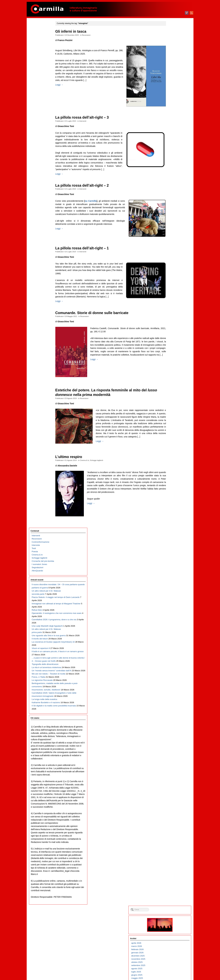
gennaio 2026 (171, 69)
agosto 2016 (170, 429)
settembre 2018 (171, 349)
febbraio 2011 (171, 640)
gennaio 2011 (171, 643)
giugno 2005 (170, 856)
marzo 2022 (170, 215)
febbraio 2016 (171, 448)
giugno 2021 (170, 244)
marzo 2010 (170, 675)
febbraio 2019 (171, 333)
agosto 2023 (170, 161)
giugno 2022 (170, 206)
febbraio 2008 (171, 754)
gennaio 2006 (171, 834)
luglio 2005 (169, 853)
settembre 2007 (171, 770)
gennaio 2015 (171, 490)
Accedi (168, 963)
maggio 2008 (170, 745)
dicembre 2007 (171, 761)
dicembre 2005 (171, 837)
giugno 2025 (170, 91)
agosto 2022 (170, 199)
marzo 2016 (170, 445)
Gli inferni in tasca (77, 31)
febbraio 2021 (171, 257)
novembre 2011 (171, 611)
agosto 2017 (170, 391)
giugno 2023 (170, 168)
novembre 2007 (171, 764)
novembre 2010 (171, 649)
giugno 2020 (170, 282)
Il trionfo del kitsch (40, 168)
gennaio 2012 (171, 605)
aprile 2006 (170, 825)
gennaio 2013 (171, 566)
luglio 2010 (169, 662)
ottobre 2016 (170, 423)
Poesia (35, 45)
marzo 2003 (170, 943)
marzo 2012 (170, 598)
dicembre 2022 (171, 187)
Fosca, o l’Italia (38, 251)
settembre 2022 (171, 196)
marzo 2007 (170, 789)
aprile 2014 (170, 518)
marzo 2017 (170, 407)
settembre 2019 (171, 311)
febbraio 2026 (171, 66)
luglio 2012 (169, 585)
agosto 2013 (170, 544)
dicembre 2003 (171, 914)
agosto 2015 (170, 467)
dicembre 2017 (171, 378)
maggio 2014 (170, 515)
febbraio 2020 (171, 295)
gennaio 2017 (171, 413)
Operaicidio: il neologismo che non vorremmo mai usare (43, 129)
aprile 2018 (170, 365)
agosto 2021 (170, 238)
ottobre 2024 (170, 117)
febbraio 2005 (171, 869)
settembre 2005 (171, 847)
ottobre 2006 (170, 805)
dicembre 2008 (171, 723)
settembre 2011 (171, 617)
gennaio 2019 (171, 337)
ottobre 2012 (170, 576)
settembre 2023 (171, 158)
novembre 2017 (171, 381)
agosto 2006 (170, 812)
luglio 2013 (169, 547)
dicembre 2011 (171, 608)
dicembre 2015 (171, 455)
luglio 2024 (169, 126)
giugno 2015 (170, 474)
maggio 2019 (170, 324)
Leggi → (65, 91)
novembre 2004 (171, 879)
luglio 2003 (169, 930)
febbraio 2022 (171, 219)
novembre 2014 (171, 496)
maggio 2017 (170, 400)
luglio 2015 (169, 471)
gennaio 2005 (171, 872)
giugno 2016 (170, 435)
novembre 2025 (171, 75)
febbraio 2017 (171, 410)
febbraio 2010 (171, 678)
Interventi (89, 121)
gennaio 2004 (171, 911)
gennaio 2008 (171, 758)
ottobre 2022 (170, 193)
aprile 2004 (170, 901)
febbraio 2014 (171, 525)
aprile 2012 (170, 595)
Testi (34, 42)
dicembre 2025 (171, 72)
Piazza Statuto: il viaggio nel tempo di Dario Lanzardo (43, 107)
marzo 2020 (170, 292)
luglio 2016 (169, 432)
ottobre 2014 (170, 499)
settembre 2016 (171, 426)
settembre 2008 (171, 732)
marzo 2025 (170, 101)
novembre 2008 (171, 726)
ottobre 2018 (170, 346)
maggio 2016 (170, 439)
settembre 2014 (171, 502)
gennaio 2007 (171, 796)
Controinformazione (40, 36)
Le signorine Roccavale (42, 257)
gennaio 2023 (171, 184)
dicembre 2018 (171, 340)
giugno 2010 (170, 665)
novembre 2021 (171, 228)
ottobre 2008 (170, 729)
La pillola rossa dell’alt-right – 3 (88, 117)
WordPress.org (171, 972)
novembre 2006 (171, 802)
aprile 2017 (170, 404)
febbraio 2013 (171, 563)
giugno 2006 (170, 818)
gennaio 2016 (171, 451)
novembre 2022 (171, 190)
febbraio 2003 (171, 946)
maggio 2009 (170, 707)
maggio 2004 (170, 898)
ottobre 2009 (170, 691)
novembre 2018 (171, 343)
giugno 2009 (170, 703)
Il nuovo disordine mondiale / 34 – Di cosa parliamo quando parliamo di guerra (44, 82)
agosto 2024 (170, 123)
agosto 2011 (170, 620)
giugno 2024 (170, 129)
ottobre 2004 (170, 882)
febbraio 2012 (171, 601)
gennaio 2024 (171, 145)
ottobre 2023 (170, 155)
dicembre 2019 (171, 302)
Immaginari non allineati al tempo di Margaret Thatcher (43, 117)
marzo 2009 (170, 713)
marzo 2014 (170, 522)
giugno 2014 (170, 512)
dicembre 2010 (171, 646)
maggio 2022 (170, 209)
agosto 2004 (170, 888)
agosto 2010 (170, 659)
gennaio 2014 (171, 528)
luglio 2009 (169, 700)
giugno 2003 (170, 933)
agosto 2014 (170, 506)
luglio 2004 (169, 892)
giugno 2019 (170, 321)
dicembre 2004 (171, 876)
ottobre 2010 (170, 652)
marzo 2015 (170, 483)
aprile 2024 (170, 136)
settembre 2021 (171, 235)
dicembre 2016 (171, 416)
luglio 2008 (169, 738)
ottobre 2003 (170, 920)
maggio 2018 (170, 362)
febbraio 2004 (171, 907)
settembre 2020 (171, 273)
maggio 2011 (170, 630)
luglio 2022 (169, 203)
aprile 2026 (170, 59)
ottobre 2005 (170, 844)
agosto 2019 (170, 314)
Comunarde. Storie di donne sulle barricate (98, 325)
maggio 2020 (170, 286)
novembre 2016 (171, 420)
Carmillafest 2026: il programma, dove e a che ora (43, 139)
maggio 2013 (170, 553)
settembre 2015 (171, 464)
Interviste (36, 39)
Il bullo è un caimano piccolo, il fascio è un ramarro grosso (41, 193)
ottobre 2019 (170, 308)
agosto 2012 (170, 582)
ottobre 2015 (170, 461)
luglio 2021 (169, 241)
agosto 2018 (170, 353)
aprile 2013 (170, 557)
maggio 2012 (170, 592)
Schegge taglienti (103, 475)
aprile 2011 (170, 633)
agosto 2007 (170, 774)
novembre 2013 (171, 534)
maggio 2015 (170, 477)
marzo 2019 (170, 330)
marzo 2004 (170, 904)
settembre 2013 (171, 541)
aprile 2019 (170, 327)
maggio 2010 (170, 668)
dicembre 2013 (171, 531)
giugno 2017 (170, 397)
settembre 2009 (171, 694)
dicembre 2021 (171, 225)
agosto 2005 (170, 850)
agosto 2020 (170, 276)
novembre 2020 (171, 266)
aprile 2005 (170, 863)
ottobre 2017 (170, 384)
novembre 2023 (171, 152)
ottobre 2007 (170, 767)
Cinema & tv (91, 475)
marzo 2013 (170, 560)
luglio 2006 (169, 815)
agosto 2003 (170, 927)
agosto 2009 (170, 697)
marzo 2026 (170, 62)
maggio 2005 (170, 860)
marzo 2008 (170, 751)
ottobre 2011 (170, 614)
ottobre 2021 (170, 231)
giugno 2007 (170, 780)
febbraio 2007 (171, 793)
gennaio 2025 (171, 107)
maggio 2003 (170, 936)
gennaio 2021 (171, 260)
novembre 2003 (171, 917)
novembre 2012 (171, 573)
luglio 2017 (169, 394)
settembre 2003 (171, 923)
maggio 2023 (170, 171)
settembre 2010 (171, 656)
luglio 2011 (169, 624)
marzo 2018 (170, 369)
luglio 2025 (169, 88)
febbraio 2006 (171, 831)
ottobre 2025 (170, 78)
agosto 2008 (170, 735)
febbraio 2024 (171, 142)
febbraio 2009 (171, 716)
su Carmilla (98, 207)
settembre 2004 (171, 885)
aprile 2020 (170, 289)
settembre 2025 (171, 81)
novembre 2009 (171, 687)
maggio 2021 (170, 247)
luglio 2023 (169, 164)
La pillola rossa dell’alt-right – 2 (88, 192)
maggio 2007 (170, 783)
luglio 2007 (169, 777)
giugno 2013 (170, 550)
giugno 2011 (170, 627)
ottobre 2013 (170, 538)
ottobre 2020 (170, 270)
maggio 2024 (170, 133)
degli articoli (172, 966)
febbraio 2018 (171, 372)
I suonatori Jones (39, 58)
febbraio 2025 (171, 104)
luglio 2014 (169, 509)
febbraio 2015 (171, 487)
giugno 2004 (170, 895)
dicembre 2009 (171, 684)
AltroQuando (37, 65)
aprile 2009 (170, 710)
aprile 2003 (170, 939)
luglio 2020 (169, 279)
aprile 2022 (170, 212)
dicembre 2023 (171, 148)
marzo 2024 (170, 139)
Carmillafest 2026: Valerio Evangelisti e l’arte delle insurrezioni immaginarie (43, 283)
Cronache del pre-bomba (43, 55)
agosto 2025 (170, 85)
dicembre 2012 (171, 569)
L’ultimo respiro (75, 471)
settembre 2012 (171, 579)
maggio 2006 (170, 821)
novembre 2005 (171, 841)
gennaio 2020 (171, 298)
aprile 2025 (170, 97)
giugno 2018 (170, 359)
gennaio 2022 (171, 222)
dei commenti (173, 969)
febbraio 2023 (171, 180)
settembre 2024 (171, 120)
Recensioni (92, 35)
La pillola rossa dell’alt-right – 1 (88, 257)
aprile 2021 (170, 251)
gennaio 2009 (171, 719)
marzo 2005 (170, 866)
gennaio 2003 (171, 949)
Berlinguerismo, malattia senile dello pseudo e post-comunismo (44, 267)
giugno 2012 (170, 589)
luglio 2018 (169, 356)
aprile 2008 (170, 748)
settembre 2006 (171, 809)
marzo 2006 (170, 828)
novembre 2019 (171, 305)
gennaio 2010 (171, 681)
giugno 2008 (170, 742)
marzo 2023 (170, 177)
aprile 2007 (170, 786)
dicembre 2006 (171, 799)
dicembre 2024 (171, 110)
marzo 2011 (170, 636)
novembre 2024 (171, 113)
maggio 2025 (170, 94)
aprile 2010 (170, 671)
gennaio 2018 (171, 375)
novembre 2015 (171, 458)
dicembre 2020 (171, 263)
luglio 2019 (169, 317)
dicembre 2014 (171, 493)
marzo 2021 (170, 254)
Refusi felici (37, 123)
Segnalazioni (37, 61)
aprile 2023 (170, 174)
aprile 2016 (170, 442)
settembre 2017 (171, 388)
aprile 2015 (170, 480)
